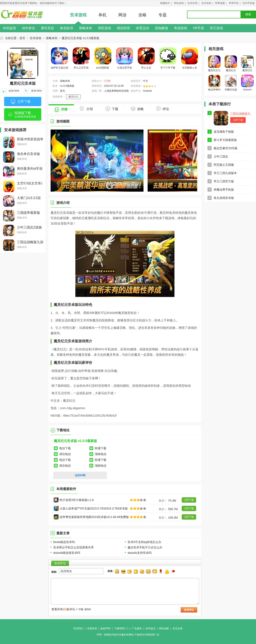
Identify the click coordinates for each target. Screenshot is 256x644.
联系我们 (78, 628)
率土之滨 (146, 58)
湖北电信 (65, 454)
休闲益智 (9, 28)
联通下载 (101, 448)
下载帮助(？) (121, 628)
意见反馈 (178, 628)
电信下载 (65, 448)
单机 (102, 15)
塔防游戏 (104, 28)
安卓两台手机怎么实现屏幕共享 (73, 547)
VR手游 (198, 28)
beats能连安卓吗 (64, 542)
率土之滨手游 (81, 58)
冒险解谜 (161, 28)
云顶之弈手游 (124, 58)
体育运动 (142, 28)
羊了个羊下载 (168, 58)
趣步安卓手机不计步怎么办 (145, 547)
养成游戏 (180, 28)
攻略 (142, 15)
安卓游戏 (206, 3)
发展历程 (92, 628)
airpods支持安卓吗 (140, 553)
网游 (122, 15)
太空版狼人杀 (190, 58)
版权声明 (105, 628)
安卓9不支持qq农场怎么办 (144, 542)
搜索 (248, 14)
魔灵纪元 (73, 97)
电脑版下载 (23, 116)
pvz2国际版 (103, 58)
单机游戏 (179, 3)
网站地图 (164, 628)
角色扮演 (66, 28)
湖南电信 (101, 454)
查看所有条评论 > (65, 609)
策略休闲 (85, 28)
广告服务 (137, 628)
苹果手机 (234, 3)
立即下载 (21, 102)
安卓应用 (192, 3)
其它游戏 (216, 28)
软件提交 (151, 628)
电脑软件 (165, 3)
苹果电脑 (220, 3)
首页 (22, 38)
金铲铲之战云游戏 (59, 59)
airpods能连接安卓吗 (67, 553)
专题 (162, 15)
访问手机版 (249, 3)
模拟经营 (123, 28)
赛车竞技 (47, 28)
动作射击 (28, 28)
